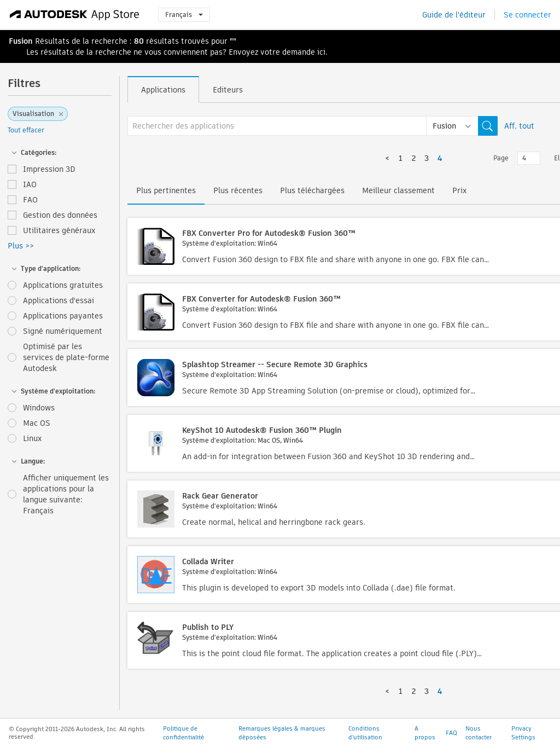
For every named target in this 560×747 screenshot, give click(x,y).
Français (184, 15)
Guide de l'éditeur (454, 15)
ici (321, 52)
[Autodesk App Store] (75, 15)
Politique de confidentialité (183, 733)
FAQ (451, 733)
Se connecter (527, 15)
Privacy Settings (523, 733)
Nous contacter (479, 733)
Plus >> (21, 246)
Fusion (21, 41)
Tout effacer (26, 130)
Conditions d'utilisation (365, 733)
